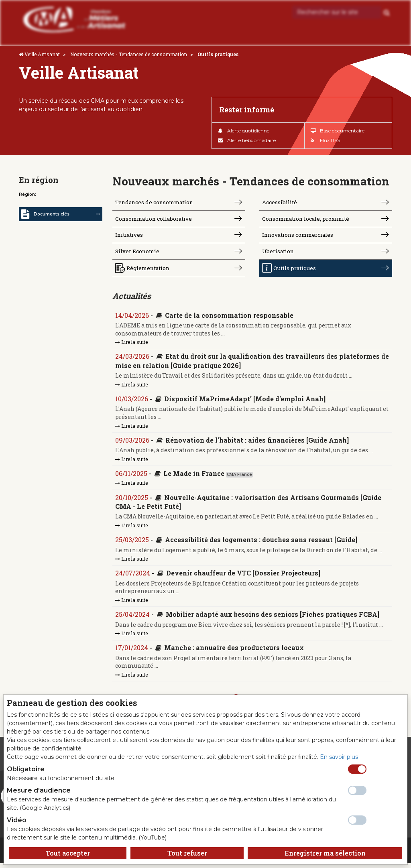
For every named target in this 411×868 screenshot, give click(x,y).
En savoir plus (339, 757)
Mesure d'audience (39, 790)
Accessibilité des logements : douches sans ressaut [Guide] (261, 544)
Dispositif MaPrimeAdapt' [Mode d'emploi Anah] (245, 402)
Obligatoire (26, 769)
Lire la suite (132, 345)
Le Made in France (194, 477)
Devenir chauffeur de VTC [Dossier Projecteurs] (244, 577)
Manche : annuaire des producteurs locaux (234, 653)
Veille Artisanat (42, 54)
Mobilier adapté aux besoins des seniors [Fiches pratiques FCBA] (273, 619)
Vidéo (17, 820)
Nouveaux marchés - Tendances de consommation (129, 54)
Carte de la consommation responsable (230, 318)
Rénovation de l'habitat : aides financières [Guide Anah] (257, 444)
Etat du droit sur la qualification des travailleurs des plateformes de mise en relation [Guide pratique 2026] (248, 364)
